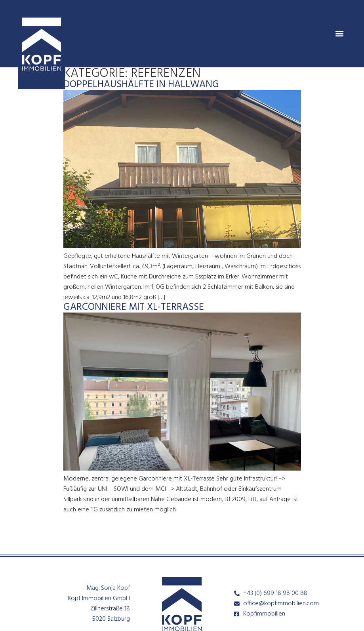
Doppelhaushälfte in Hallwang (141, 85)
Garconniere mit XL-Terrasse (134, 307)
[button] (339, 33)
